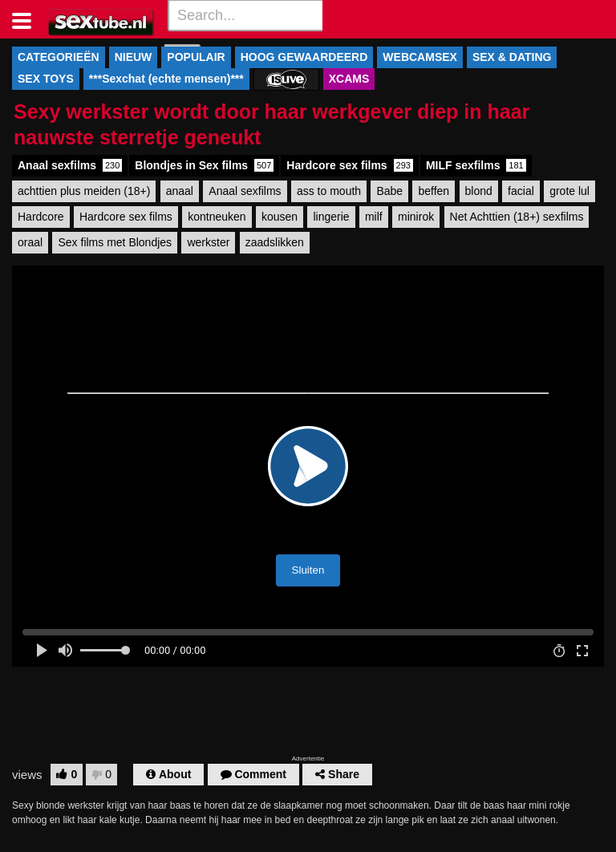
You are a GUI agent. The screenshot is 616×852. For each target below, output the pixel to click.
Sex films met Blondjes (115, 242)
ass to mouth (329, 191)
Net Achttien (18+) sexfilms (517, 217)
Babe (389, 191)
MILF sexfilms (476, 165)
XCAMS (349, 79)
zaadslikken (275, 242)
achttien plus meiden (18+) (84, 191)
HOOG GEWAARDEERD (304, 57)
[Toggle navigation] (28, 19)
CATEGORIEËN (59, 57)
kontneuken (217, 217)
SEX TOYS (46, 79)
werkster (208, 242)
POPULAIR (196, 57)
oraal (30, 242)
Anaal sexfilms (70, 165)
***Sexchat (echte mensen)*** (166, 79)
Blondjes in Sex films (204, 165)
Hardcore (41, 217)
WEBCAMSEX (420, 57)
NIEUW (134, 57)
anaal (180, 191)
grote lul (569, 191)
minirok (416, 217)
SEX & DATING (512, 57)
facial (521, 191)
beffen (434, 191)
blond (479, 191)
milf (374, 217)
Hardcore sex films (350, 165)
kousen (280, 217)
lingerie (331, 217)
